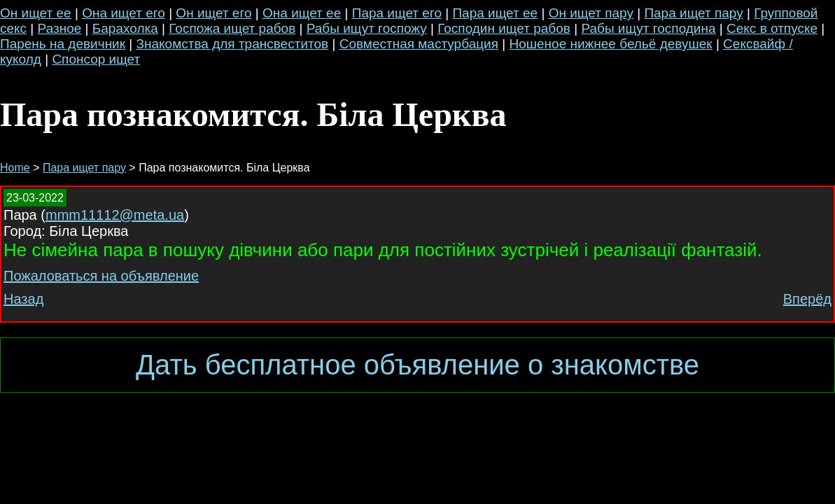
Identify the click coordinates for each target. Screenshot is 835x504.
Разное (60, 28)
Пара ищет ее (495, 13)
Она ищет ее (302, 13)
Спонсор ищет (96, 59)
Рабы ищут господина (648, 28)
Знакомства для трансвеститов (233, 44)
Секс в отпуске (772, 28)
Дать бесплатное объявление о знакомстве (417, 365)
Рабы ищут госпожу (367, 28)
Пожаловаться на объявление (101, 276)
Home (15, 168)
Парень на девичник (63, 44)
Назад (23, 299)
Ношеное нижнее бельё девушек (610, 44)
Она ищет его (124, 13)
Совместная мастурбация (419, 44)
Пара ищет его (397, 13)
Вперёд (807, 299)
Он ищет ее (36, 13)
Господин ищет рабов (504, 28)
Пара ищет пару (693, 13)
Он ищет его (213, 13)
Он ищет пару (591, 13)
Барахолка (125, 28)
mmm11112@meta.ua (115, 215)
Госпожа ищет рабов (232, 28)
